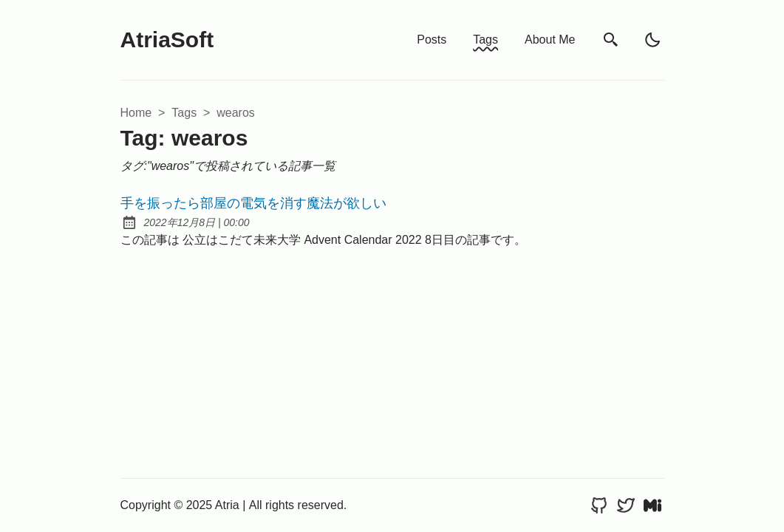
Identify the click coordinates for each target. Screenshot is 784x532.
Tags (485, 40)
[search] (611, 40)
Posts (432, 40)
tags (184, 113)
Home (136, 113)
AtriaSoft (167, 40)
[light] (652, 40)
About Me (550, 40)
